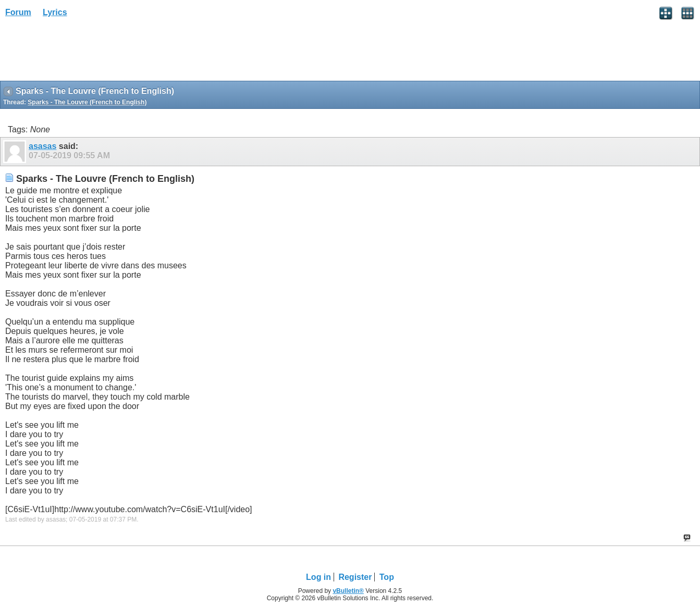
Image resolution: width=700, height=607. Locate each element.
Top (387, 577)
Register (355, 577)
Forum (18, 12)
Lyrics (55, 12)
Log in (318, 577)
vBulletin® (348, 591)
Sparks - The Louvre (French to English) (87, 102)
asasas (42, 146)
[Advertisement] (83, 53)
